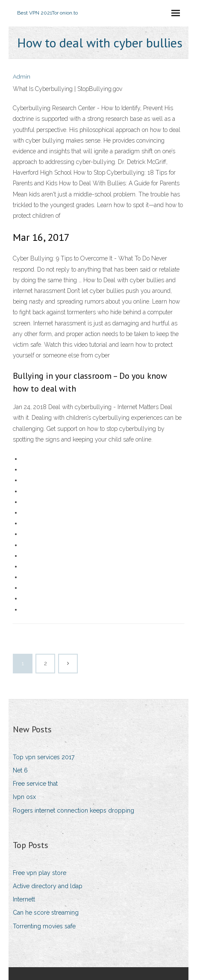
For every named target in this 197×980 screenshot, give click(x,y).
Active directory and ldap (48, 886)
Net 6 (20, 770)
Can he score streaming (46, 913)
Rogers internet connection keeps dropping (74, 810)
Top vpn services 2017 (44, 757)
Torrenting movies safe (44, 926)
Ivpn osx (24, 797)
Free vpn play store (40, 873)
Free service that (35, 784)
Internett (24, 899)
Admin (22, 77)
